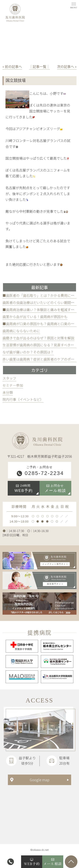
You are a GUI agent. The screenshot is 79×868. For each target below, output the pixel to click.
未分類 (8, 392)
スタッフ (9, 378)
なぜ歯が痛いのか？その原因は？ (28, 352)
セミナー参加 (13, 385)
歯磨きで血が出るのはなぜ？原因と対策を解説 (38, 338)
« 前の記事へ (12, 67)
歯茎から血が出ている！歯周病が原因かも (35, 317)
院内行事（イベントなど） (23, 399)
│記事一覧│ (39, 67)
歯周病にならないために (21, 331)
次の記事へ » (67, 67)
